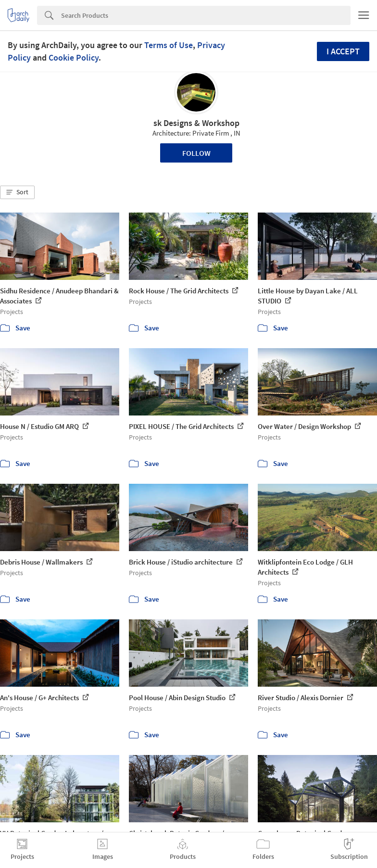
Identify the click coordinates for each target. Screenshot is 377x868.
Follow (196, 153)
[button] (17, 192)
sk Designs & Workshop (196, 123)
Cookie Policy (74, 57)
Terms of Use (169, 45)
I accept (343, 51)
